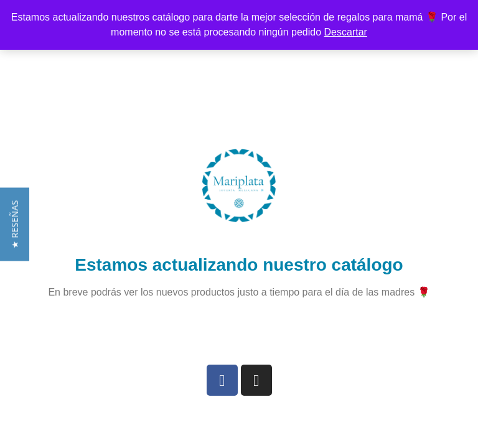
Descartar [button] (346, 32)
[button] (15, 233)
